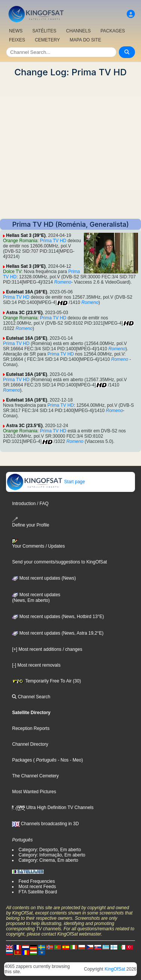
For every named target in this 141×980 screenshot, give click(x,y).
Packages (22, 760)
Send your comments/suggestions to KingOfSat (59, 562)
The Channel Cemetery (35, 776)
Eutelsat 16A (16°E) (27, 292)
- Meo (75, 760)
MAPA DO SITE (85, 40)
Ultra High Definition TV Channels (53, 808)
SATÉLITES (44, 31)
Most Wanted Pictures (34, 792)
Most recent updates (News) (44, 578)
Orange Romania (20, 241)
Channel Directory (30, 744)
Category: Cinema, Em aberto (48, 860)
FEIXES (17, 40)
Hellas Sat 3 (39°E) (26, 235)
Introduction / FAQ (30, 504)
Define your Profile (31, 522)
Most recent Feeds (37, 887)
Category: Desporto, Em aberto (50, 850)
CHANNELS (78, 31)
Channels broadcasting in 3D (45, 824)
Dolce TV (12, 272)
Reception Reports (31, 728)
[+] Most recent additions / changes (47, 649)
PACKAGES (113, 31)
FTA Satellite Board (38, 892)
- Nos (62, 760)
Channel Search (31, 697)
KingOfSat (115, 969)
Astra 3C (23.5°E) (24, 313)
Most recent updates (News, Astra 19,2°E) (58, 633)
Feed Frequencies (37, 881)
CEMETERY (47, 40)
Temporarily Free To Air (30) (46, 681)
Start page (46, 482)
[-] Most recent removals (36, 665)
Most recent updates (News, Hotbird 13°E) (58, 617)
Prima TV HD (53, 241)
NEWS (16, 31)
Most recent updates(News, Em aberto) (36, 598)
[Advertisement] (70, 148)
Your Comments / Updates (38, 544)
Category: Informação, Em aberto (52, 855)
